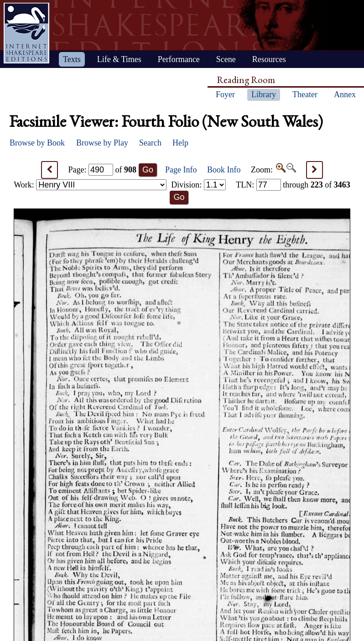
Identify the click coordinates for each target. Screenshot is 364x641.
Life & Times (119, 59)
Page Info (181, 170)
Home (26, 33)
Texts (72, 59)
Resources (269, 59)
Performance (179, 59)
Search (150, 143)
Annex (345, 94)
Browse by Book (37, 143)
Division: (198, 185)
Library (264, 94)
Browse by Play (102, 143)
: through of (293, 185)
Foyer (225, 94)
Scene (226, 59)
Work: (90, 185)
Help (180, 143)
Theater (305, 94)
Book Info (224, 170)
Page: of (103, 170)
